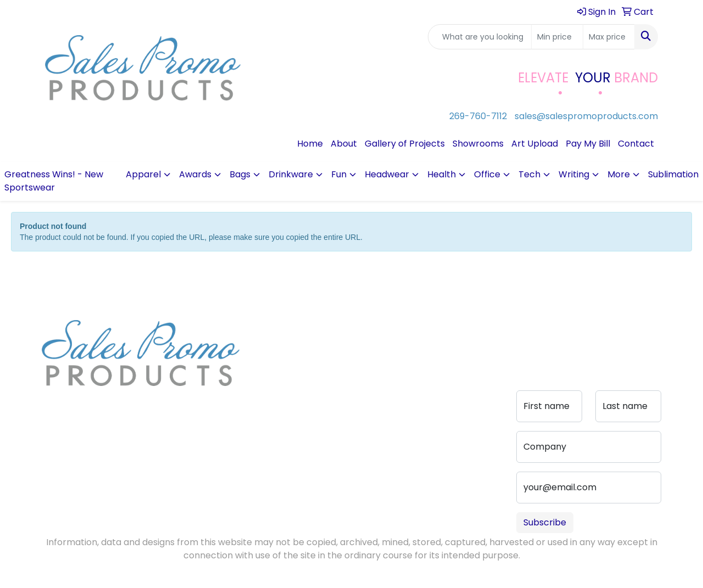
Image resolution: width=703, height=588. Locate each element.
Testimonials (279, 374)
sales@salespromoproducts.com (586, 116)
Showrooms (478, 144)
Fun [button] (339, 174)
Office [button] (487, 174)
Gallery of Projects (405, 144)
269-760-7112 (478, 116)
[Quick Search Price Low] (557, 37)
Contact (636, 144)
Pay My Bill (588, 144)
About (344, 144)
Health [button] (442, 174)
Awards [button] (195, 174)
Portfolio (337, 402)
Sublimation (673, 174)
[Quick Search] (480, 37)
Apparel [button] (143, 174)
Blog (262, 358)
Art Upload (535, 144)
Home (310, 144)
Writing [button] (574, 174)
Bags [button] (240, 174)
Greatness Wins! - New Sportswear (54, 181)
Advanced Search (341, 365)
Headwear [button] (387, 174)
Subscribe (545, 522)
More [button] (619, 174)
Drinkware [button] (291, 174)
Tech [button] (529, 174)
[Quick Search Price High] (609, 37)
